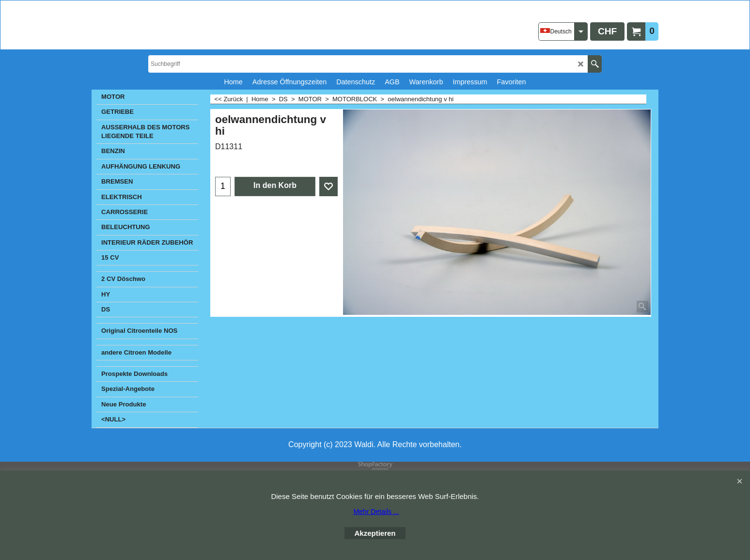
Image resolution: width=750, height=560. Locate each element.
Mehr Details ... (376, 512)
